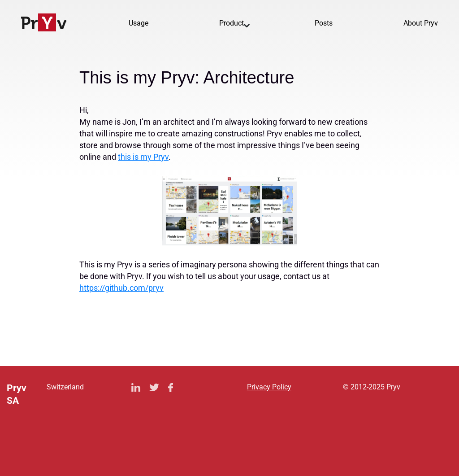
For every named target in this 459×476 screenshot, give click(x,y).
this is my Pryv (143, 157)
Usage (139, 23)
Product (232, 23)
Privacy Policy (269, 387)
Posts (324, 23)
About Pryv (421, 23)
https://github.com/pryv (121, 288)
